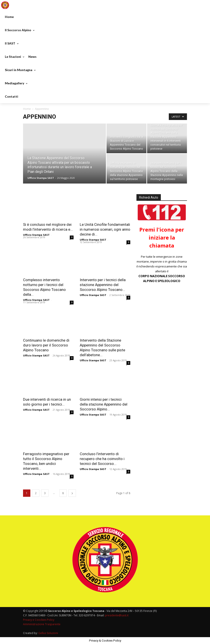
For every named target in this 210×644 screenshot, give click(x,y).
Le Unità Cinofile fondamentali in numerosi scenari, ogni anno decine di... (105, 229)
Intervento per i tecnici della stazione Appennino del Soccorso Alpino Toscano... (103, 285)
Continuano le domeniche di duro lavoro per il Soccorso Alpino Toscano (46, 345)
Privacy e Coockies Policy (39, 620)
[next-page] (72, 493)
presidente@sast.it (116, 615)
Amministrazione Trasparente (42, 624)
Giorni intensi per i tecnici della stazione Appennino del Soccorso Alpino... (104, 404)
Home (27, 109)
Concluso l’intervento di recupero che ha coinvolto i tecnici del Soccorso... (102, 459)
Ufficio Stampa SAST (41, 178)
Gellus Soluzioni (48, 633)
